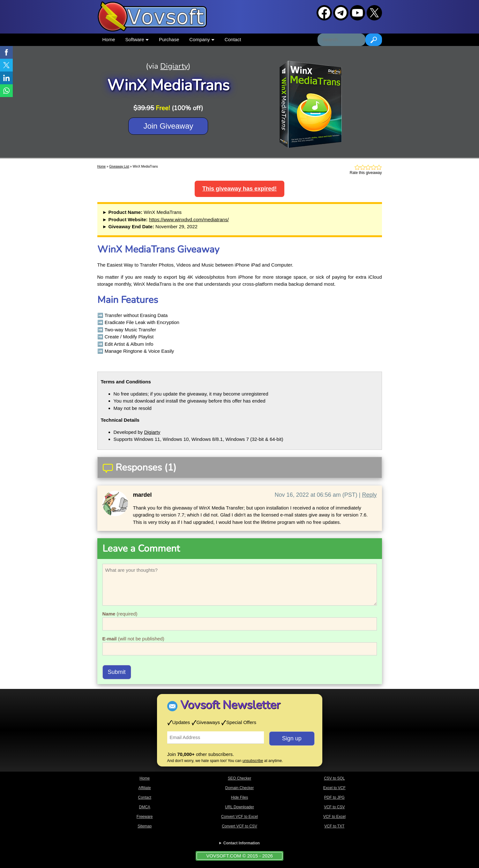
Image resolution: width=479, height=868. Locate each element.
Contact (233, 39)
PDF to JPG (334, 797)
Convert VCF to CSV (239, 826)
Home (109, 39)
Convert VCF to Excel (239, 817)
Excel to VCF (334, 788)
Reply (369, 495)
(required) (120, 614)
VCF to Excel (334, 817)
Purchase (169, 39)
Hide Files (239, 797)
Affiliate (145, 788)
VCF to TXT (334, 826)
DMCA (144, 807)
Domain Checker (239, 788)
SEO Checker (239, 778)
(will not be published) (133, 639)
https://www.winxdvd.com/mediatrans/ (189, 219)
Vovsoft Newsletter (230, 705)
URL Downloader (239, 807)
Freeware (145, 817)
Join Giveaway (168, 126)
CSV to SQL (334, 778)
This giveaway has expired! (239, 189)
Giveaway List (119, 166)
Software (137, 39)
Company (202, 39)
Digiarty (174, 66)
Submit (117, 672)
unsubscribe (253, 761)
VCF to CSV (334, 807)
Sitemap (145, 826)
